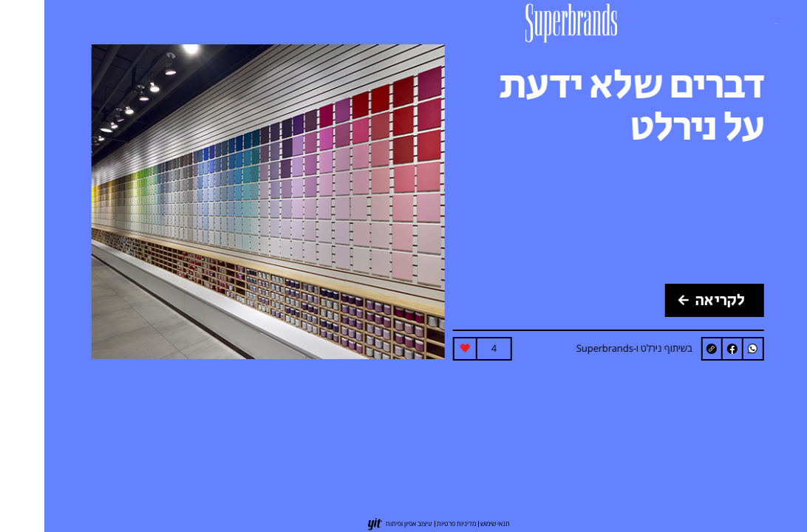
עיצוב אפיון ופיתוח (365, 524)
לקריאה (667, 300)
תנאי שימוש (451, 524)
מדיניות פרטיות (412, 524)
